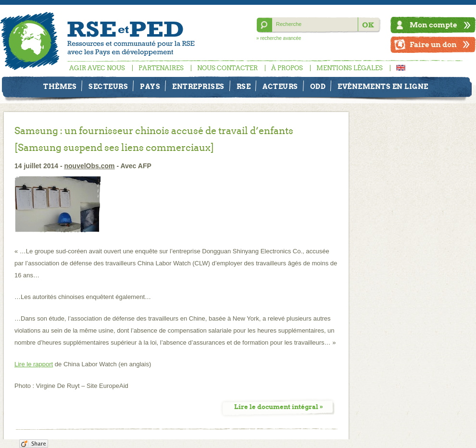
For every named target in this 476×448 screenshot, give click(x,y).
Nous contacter (227, 68)
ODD (318, 87)
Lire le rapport (34, 364)
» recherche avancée (279, 38)
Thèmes (60, 87)
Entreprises (198, 87)
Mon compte (433, 25)
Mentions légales (350, 68)
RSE (244, 87)
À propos (287, 68)
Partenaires (161, 68)
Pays (150, 87)
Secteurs (108, 87)
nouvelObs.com (90, 166)
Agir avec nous (97, 68)
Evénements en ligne (383, 87)
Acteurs (280, 87)
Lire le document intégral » (279, 407)
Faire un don (433, 44)
